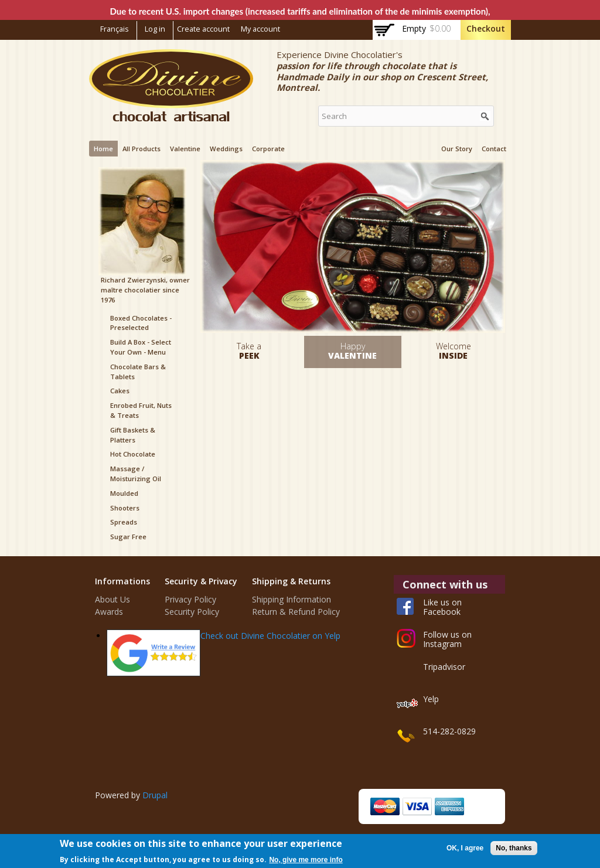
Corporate (268, 149)
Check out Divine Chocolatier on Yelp (270, 636)
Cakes (120, 391)
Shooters (125, 508)
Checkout (486, 28)
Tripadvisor (444, 667)
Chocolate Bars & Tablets (138, 372)
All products (142, 149)
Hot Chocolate (133, 454)
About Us (112, 599)
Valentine (185, 149)
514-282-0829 (449, 731)
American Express (449, 806)
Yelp (431, 699)
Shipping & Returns (291, 581)
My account (260, 29)
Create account (203, 29)
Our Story (457, 149)
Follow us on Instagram (447, 639)
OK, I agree (465, 848)
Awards (109, 612)
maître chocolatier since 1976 (140, 295)
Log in (155, 29)
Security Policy (192, 612)
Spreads (124, 522)
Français (115, 29)
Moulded (124, 493)
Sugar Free (128, 537)
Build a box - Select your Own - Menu (141, 347)
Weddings (226, 149)
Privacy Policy (190, 599)
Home (103, 149)
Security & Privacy (201, 581)
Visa (417, 806)
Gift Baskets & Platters (133, 435)
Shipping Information (292, 599)
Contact (494, 149)
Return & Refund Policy (296, 612)
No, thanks (514, 848)
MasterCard (385, 806)
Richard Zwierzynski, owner (145, 280)
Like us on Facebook (442, 607)
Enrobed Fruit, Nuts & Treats (141, 410)
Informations (122, 581)
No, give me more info (306, 860)
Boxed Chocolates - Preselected (141, 323)
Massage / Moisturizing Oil (136, 474)
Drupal (155, 795)
